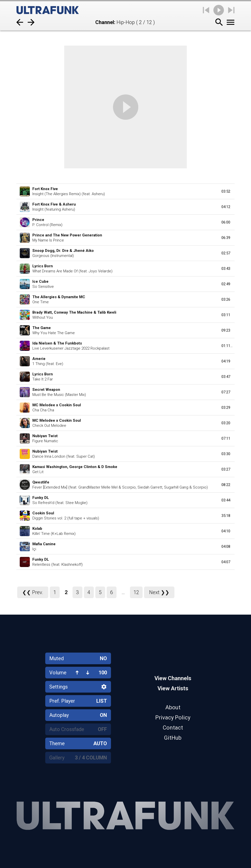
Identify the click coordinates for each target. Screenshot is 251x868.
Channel (105, 22)
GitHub (173, 738)
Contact (173, 728)
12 (136, 592)
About (173, 707)
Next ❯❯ (159, 592)
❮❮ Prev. (33, 592)
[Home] (48, 10)
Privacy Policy (173, 718)
